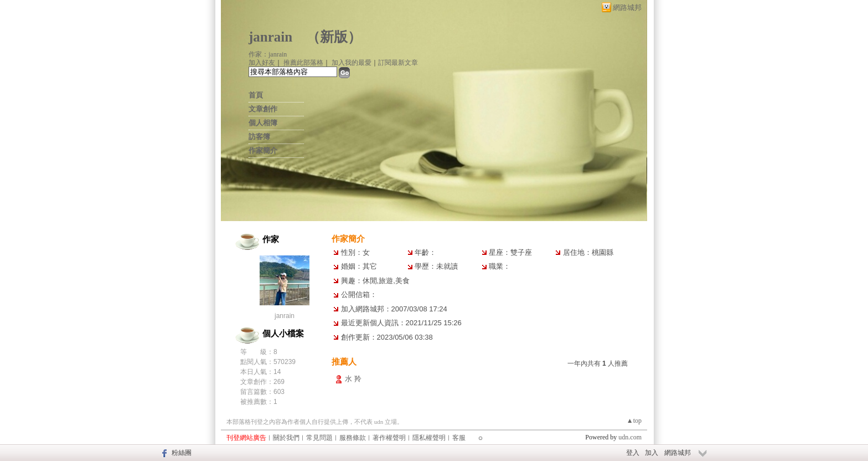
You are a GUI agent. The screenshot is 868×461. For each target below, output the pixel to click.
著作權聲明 (389, 438)
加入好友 (262, 63)
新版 (334, 37)
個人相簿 (263, 123)
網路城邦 (627, 7)
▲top (634, 421)
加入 (652, 453)
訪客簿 (259, 137)
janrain (270, 37)
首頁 (256, 95)
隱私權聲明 (429, 438)
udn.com (630, 437)
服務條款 (353, 438)
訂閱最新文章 (398, 63)
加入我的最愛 (352, 63)
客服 (459, 438)
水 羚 (353, 379)
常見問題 (319, 438)
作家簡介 (263, 150)
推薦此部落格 (303, 63)
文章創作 (263, 109)
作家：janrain (268, 54)
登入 (633, 453)
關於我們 (286, 438)
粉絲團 (182, 453)
